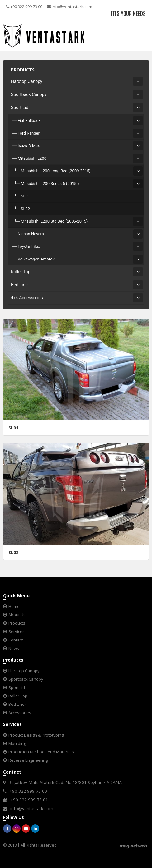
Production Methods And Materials (41, 752)
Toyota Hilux (29, 246)
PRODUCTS (23, 70)
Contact (16, 640)
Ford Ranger (29, 133)
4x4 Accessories (27, 298)
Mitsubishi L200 (32, 158)
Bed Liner (20, 285)
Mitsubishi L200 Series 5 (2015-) (50, 184)
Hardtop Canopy (27, 81)
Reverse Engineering (28, 760)
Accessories (20, 713)
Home (14, 606)
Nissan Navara (31, 234)
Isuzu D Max (29, 146)
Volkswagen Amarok (36, 259)
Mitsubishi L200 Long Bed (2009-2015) (56, 171)
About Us (17, 615)
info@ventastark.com (69, 7)
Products (17, 623)
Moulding (17, 743)
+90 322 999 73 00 (24, 7)
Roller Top (21, 272)
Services (17, 631)
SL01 (25, 196)
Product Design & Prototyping (36, 735)
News (14, 648)
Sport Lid (20, 108)
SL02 (25, 209)
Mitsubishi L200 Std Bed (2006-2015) (54, 221)
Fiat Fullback (29, 120)
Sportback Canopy (29, 94)
